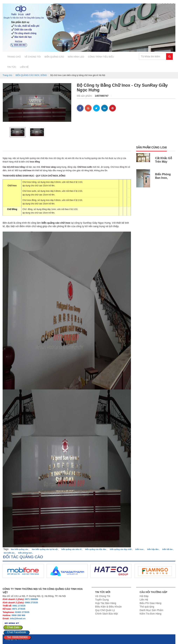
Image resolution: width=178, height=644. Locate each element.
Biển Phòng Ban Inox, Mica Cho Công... (163, 180)
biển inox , (140, 549)
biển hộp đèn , (153, 549)
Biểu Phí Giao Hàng (151, 603)
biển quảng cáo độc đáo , (96, 549)
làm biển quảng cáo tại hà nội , (45, 549)
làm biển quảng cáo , (20, 549)
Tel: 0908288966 (17, 637)
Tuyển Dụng (102, 600)
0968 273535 (31, 603)
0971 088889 (31, 599)
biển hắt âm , (168, 549)
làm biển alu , (10, 553)
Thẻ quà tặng (147, 607)
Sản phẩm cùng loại (151, 147)
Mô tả (7, 147)
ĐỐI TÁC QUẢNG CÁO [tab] (23, 557)
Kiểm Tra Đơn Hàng (151, 614)
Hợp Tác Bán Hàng (106, 603)
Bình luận (83, 147)
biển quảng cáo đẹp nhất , (121, 549)
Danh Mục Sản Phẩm (151, 610)
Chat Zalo (13, 627)
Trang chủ (7, 75)
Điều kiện (58, 147)
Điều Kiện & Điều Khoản (109, 607)
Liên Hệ (144, 600)
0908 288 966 (18, 615)
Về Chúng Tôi (103, 596)
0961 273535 (19, 606)
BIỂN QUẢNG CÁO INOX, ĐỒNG (31, 75)
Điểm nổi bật (31, 147)
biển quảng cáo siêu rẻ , (72, 549)
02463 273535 (22, 612)
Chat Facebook (17, 632)
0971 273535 (19, 609)
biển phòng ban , (26, 553)
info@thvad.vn (18, 618)
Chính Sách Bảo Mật (107, 614)
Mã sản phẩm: (85, 96)
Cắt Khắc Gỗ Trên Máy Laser (163, 162)
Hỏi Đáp (144, 596)
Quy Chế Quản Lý (105, 610)
